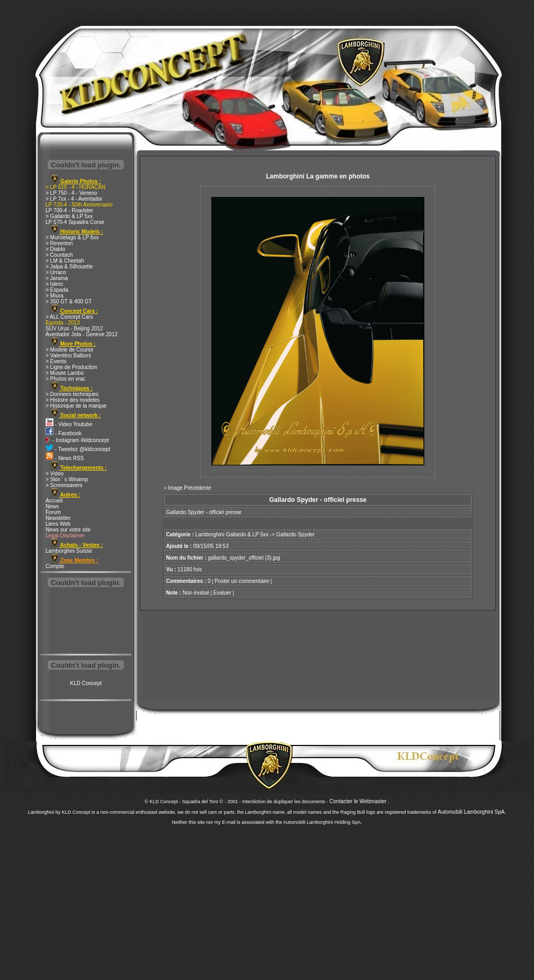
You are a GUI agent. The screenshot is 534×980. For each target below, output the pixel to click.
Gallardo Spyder (296, 534)
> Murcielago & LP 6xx (72, 237)
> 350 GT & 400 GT (69, 302)
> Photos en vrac (65, 379)
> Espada (57, 290)
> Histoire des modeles (73, 400)
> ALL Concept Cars (69, 317)
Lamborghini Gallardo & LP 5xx (232, 534)
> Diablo (55, 249)
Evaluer (222, 593)
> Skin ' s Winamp (67, 479)
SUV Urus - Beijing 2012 (74, 329)
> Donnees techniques (72, 394)
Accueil (54, 501)
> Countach (59, 255)
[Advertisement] (86, 622)
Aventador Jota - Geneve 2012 (82, 334)
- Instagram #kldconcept (77, 440)
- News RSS (65, 458)
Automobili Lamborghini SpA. (472, 812)
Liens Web (58, 524)
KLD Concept (86, 683)
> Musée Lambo (65, 373)
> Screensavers (64, 485)
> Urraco (56, 272)
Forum (53, 512)
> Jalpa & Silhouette (69, 267)
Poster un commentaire (242, 581)
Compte (55, 566)
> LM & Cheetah (65, 261)
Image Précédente (190, 488)
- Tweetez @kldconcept (78, 449)
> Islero (54, 284)
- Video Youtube (69, 424)
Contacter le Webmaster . (359, 801)
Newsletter (58, 518)
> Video (55, 474)
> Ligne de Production (72, 367)
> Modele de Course (69, 350)
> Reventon (59, 243)
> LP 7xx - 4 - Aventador (74, 199)
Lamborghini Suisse (69, 551)
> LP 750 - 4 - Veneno (71, 193)
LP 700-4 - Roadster (69, 210)
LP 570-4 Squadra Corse (75, 222)
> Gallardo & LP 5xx (69, 216)
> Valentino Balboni (68, 356)
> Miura (55, 296)
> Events (56, 361)
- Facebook (64, 433)
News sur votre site (68, 530)
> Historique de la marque (76, 406)
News (52, 506)
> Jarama (57, 278)
